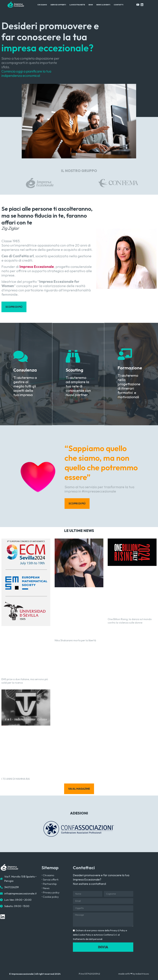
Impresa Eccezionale (37, 267)
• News (46, 888)
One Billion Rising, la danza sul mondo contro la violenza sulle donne (130, 621)
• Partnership (49, 884)
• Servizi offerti (50, 880)
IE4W (91, 5)
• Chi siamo (48, 875)
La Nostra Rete (77, 5)
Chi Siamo (42, 5)
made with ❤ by (127, 974)
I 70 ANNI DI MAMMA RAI (16, 779)
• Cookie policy (50, 897)
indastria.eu (142, 974)
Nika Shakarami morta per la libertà (75, 640)
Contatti (119, 5)
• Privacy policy (51, 892)
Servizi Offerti (58, 5)
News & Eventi (103, 5)
